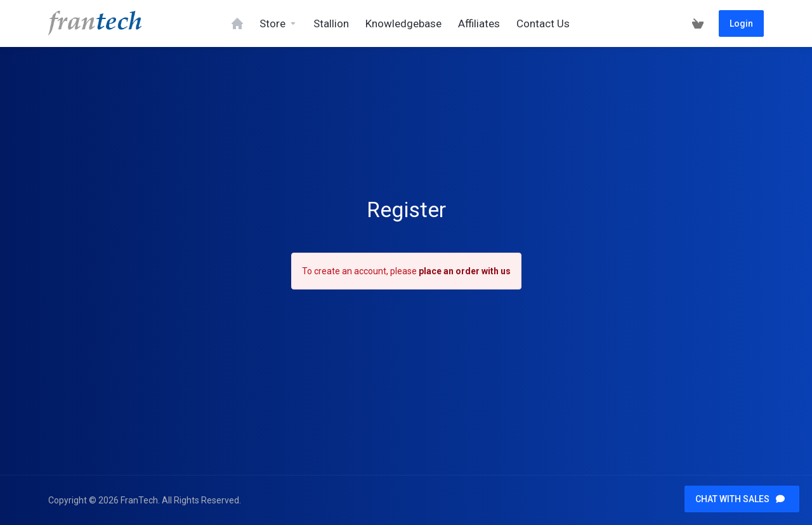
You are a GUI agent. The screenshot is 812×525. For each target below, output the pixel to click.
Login (741, 23)
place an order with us (465, 271)
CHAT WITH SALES (740, 499)
